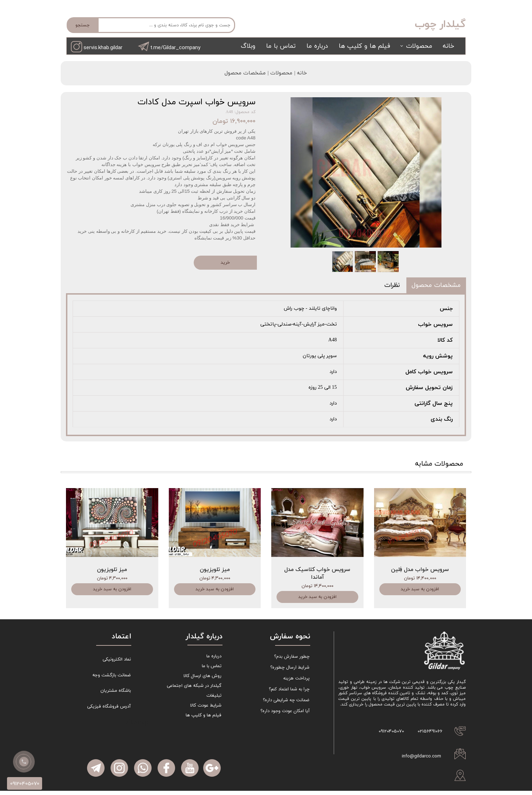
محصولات (419, 46)
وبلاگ (248, 46)
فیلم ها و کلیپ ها (364, 46)
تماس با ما (281, 46)
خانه (448, 46)
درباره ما (317, 46)
